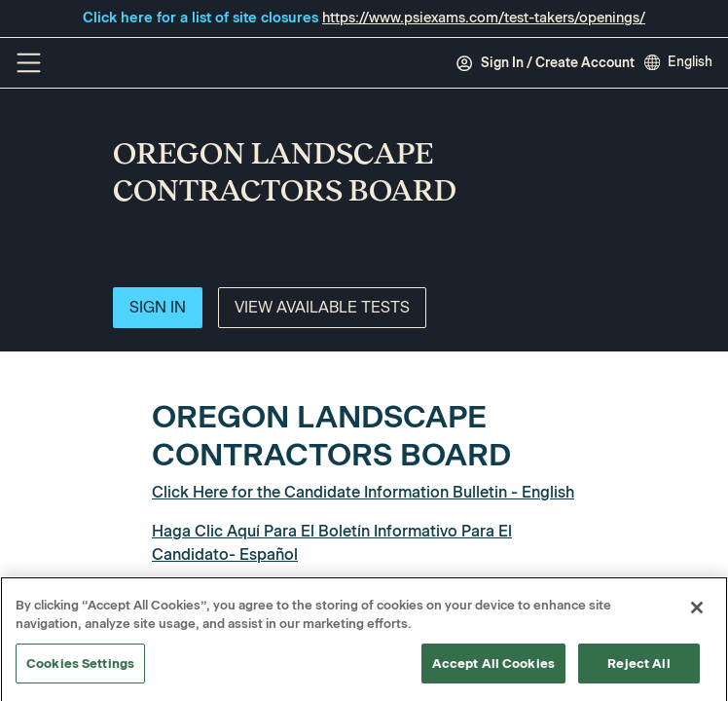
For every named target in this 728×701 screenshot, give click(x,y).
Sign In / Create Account (545, 63)
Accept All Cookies (493, 669)
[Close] (697, 613)
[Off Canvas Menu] (29, 63)
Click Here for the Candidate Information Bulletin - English (363, 492)
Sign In (158, 307)
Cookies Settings (80, 669)
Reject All (638, 669)
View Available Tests (322, 307)
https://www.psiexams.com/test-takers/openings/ (484, 18)
